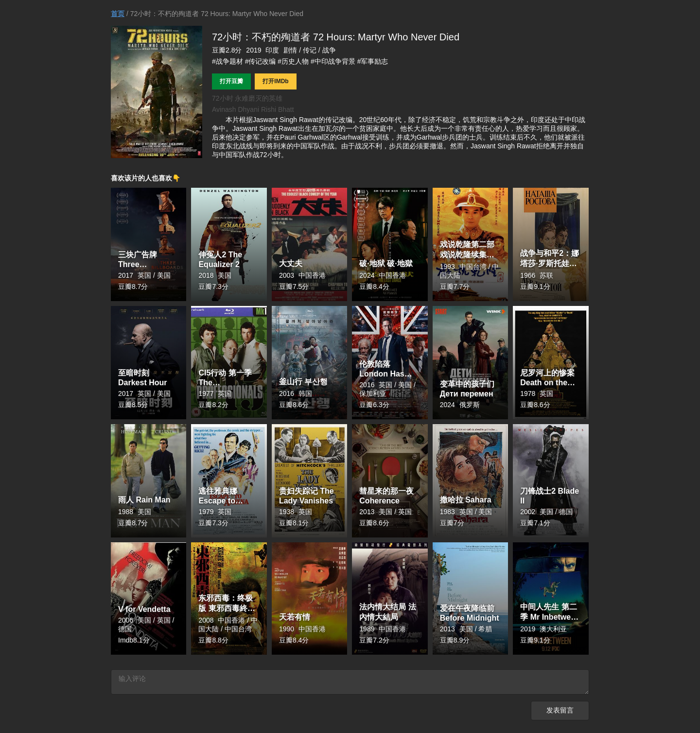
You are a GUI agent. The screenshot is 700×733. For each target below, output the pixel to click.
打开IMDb (275, 81)
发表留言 (560, 713)
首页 (118, 14)
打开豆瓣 (231, 81)
